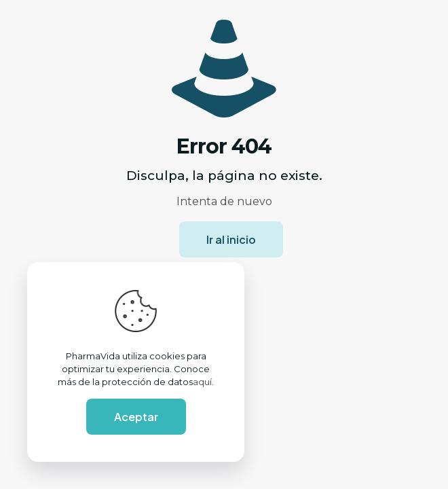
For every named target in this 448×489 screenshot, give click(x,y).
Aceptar (136, 417)
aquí (202, 382)
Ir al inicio (231, 239)
